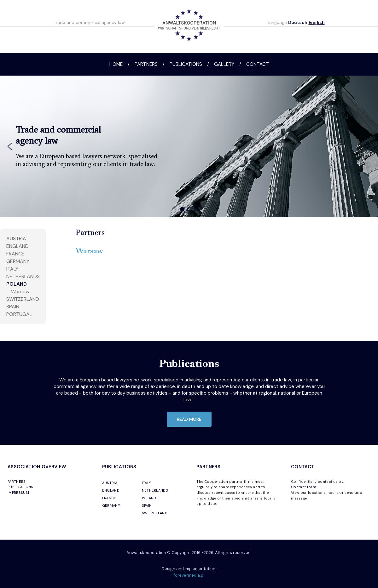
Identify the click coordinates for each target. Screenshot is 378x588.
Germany (18, 261)
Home (116, 64)
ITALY (12, 269)
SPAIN (13, 307)
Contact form (304, 487)
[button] (10, 146)
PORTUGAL (19, 314)
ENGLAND (111, 490)
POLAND (17, 284)
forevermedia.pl (189, 575)
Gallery (224, 64)
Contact (258, 64)
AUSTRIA (16, 239)
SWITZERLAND (23, 299)
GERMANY (111, 505)
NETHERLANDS (23, 276)
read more (189, 419)
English (317, 22)
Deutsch (298, 22)
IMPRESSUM (18, 493)
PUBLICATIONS (20, 487)
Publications (186, 64)
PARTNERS (17, 482)
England (17, 246)
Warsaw (20, 291)
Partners (146, 64)
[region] (189, 146)
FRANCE (15, 254)
